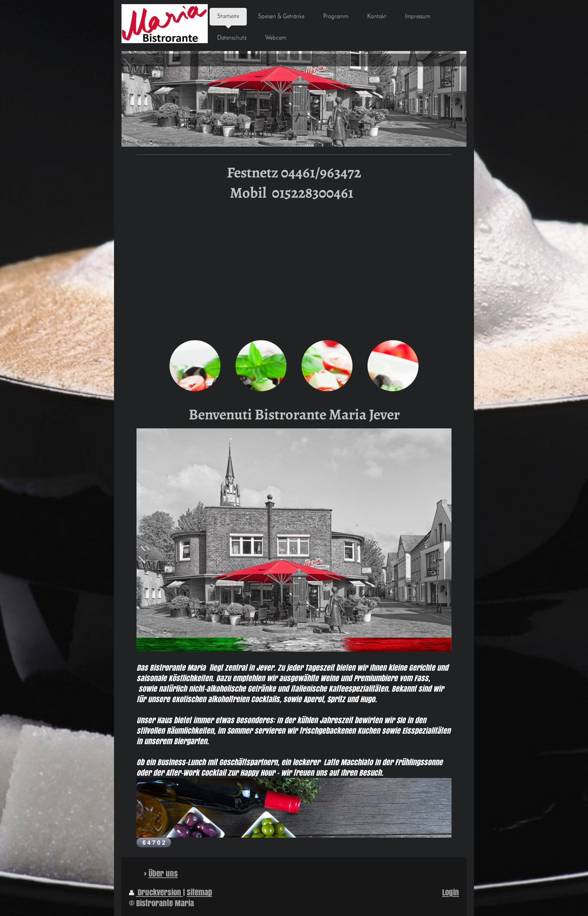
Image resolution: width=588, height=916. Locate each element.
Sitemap (199, 892)
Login (451, 892)
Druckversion (156, 892)
